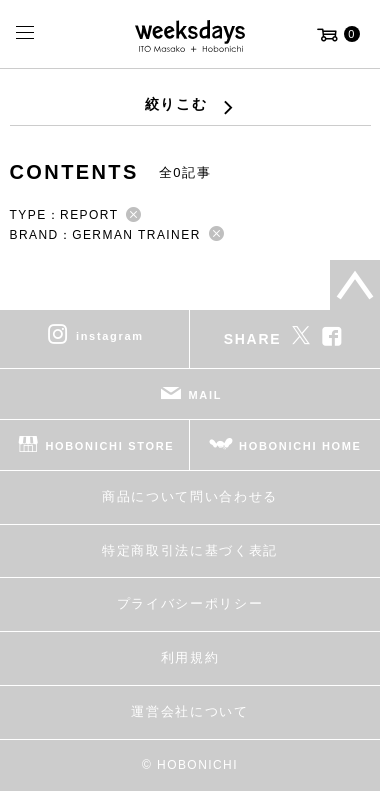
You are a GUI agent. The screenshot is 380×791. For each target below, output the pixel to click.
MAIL (206, 395)
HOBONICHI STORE (109, 446)
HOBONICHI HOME (300, 446)
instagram (110, 336)
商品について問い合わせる (190, 496)
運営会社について (189, 711)
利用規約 (190, 657)
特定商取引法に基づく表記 (190, 550)
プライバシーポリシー (190, 603)
